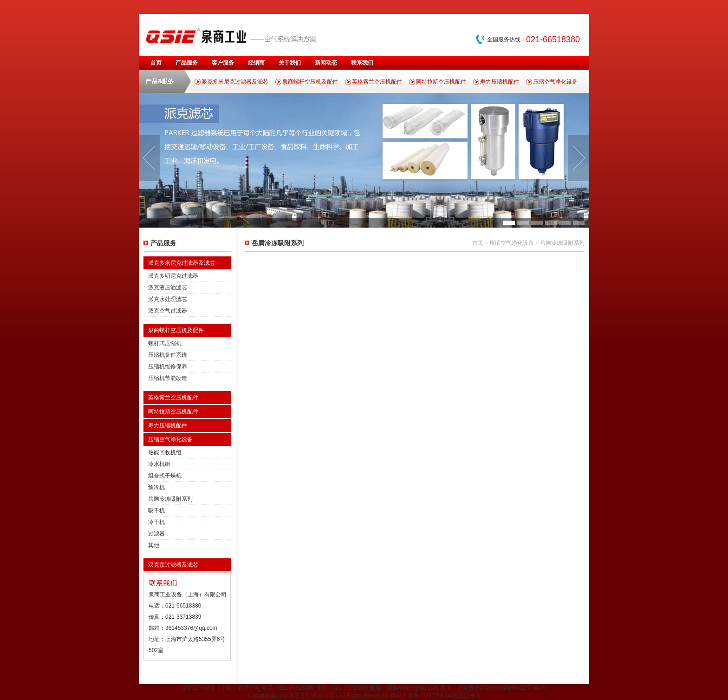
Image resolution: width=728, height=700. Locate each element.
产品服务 (187, 63)
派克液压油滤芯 (168, 288)
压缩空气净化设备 (555, 82)
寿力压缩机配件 (500, 82)
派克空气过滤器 (168, 311)
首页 (156, 63)
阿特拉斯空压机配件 (441, 82)
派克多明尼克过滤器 (173, 276)
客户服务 (223, 63)
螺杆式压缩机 (165, 343)
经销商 (256, 63)
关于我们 (290, 63)
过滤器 (156, 534)
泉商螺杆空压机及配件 (310, 82)
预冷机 (156, 487)
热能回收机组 (165, 452)
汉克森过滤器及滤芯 (173, 565)
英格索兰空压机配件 (377, 82)
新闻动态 (326, 63)
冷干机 (156, 522)
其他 (154, 545)
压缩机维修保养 (168, 366)
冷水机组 (159, 464)
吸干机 (156, 510)
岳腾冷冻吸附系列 (170, 499)
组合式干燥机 (165, 476)
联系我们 (362, 63)
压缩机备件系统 (168, 355)
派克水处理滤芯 (168, 299)
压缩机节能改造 (168, 378)
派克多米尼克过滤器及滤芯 (235, 82)
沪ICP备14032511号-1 (452, 696)
